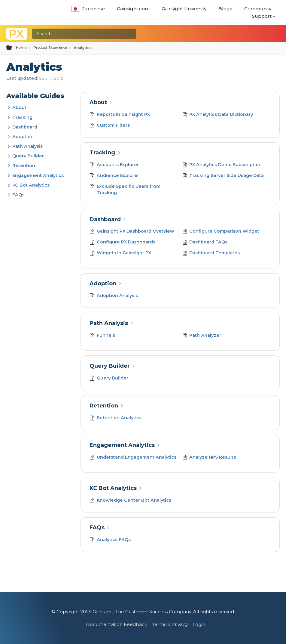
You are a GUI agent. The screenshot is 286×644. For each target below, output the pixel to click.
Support (262, 16)
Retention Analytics (116, 418)
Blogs (225, 9)
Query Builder (28, 156)
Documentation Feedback (117, 624)
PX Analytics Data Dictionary (218, 115)
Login (199, 624)
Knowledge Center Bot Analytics (130, 501)
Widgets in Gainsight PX (120, 254)
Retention (24, 166)
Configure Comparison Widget (221, 232)
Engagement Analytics (38, 175)
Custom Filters (110, 126)
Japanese (88, 9)
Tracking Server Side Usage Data (223, 176)
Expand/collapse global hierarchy (13, 48)
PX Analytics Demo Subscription (222, 165)
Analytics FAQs (110, 540)
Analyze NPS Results (209, 458)
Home (21, 47)
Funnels (102, 336)
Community (258, 9)
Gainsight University (184, 9)
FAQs (18, 195)
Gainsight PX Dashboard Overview (132, 232)
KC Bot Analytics (31, 185)
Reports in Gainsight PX (120, 115)
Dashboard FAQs (205, 243)
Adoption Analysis (114, 296)
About (19, 107)
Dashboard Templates (211, 254)
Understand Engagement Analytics (133, 458)
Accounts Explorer (114, 165)
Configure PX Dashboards (122, 243)
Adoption (23, 137)
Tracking (22, 117)
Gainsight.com (133, 9)
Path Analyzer (202, 336)
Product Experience (50, 47)
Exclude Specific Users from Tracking (125, 190)
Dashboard (25, 127)
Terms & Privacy (170, 624)
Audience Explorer (114, 176)
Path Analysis (27, 146)
